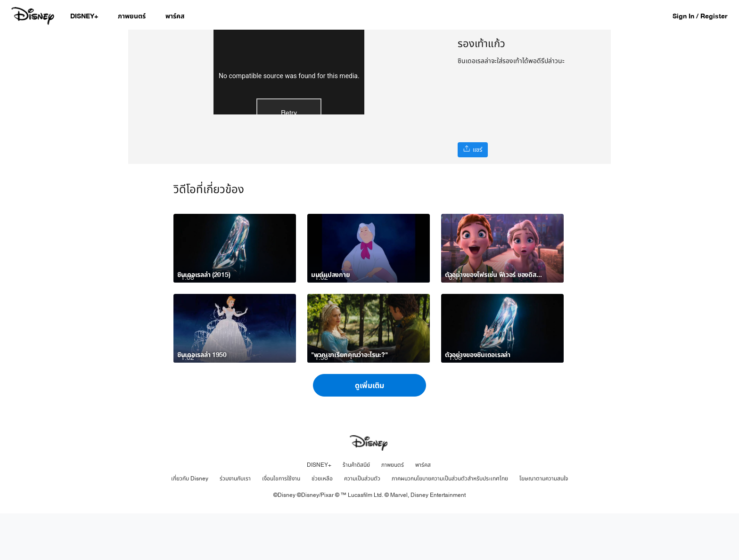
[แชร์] (473, 150)
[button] (705, 16)
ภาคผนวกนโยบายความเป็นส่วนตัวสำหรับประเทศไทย (450, 525)
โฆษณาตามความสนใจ (544, 525)
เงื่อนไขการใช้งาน (281, 525)
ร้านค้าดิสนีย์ (356, 511)
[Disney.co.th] (34, 16)
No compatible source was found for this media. (289, 123)
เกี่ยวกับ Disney (190, 525)
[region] (289, 120)
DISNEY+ (319, 511)
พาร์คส (423, 511)
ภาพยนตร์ (393, 511)
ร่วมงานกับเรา (235, 525)
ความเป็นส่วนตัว (362, 525)
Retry (289, 160)
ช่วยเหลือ (322, 525)
